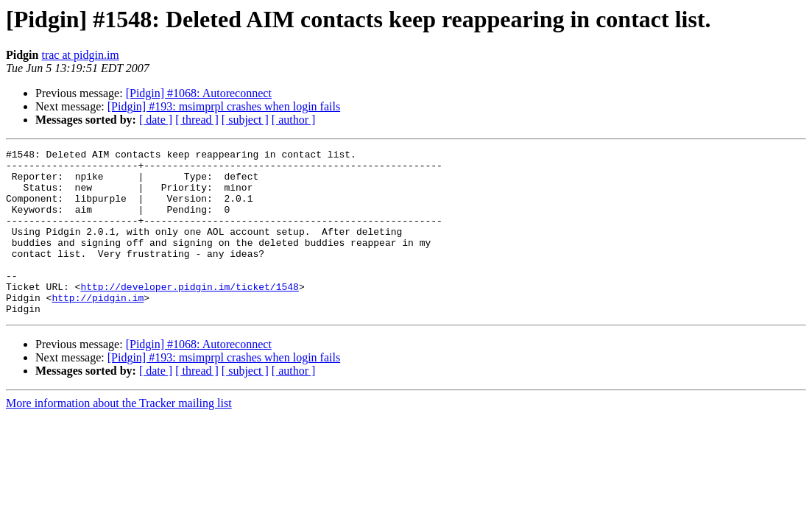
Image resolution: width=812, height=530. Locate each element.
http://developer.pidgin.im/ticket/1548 (189, 315)
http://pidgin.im (98, 328)
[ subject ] (245, 120)
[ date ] (156, 120)
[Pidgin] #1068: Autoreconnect (199, 93)
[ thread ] (197, 120)
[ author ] (294, 120)
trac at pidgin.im (80, 55)
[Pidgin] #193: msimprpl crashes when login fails (224, 106)
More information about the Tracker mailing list (119, 436)
